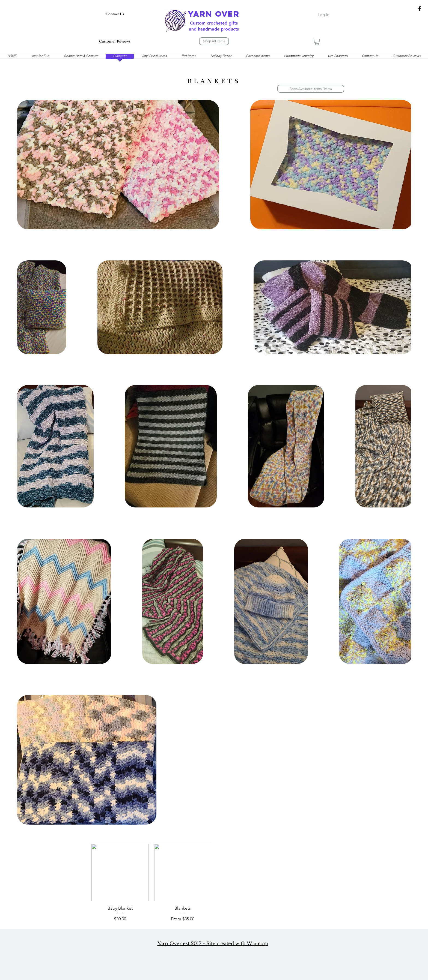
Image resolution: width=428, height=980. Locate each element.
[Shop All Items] (214, 41)
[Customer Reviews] (115, 41)
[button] (317, 41)
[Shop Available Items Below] (311, 89)
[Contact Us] (115, 14)
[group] (214, 883)
